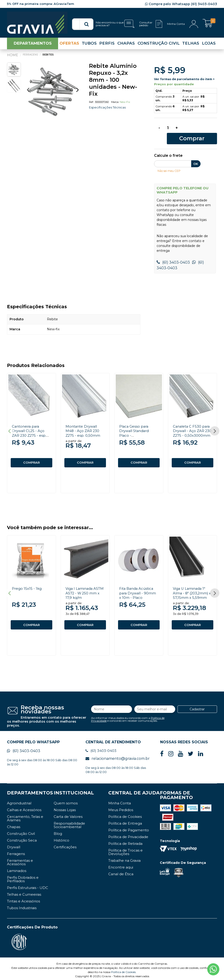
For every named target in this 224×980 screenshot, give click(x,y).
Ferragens (16, 851)
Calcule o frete (168, 149)
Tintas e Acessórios (23, 899)
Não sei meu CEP (170, 164)
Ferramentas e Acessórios (20, 860)
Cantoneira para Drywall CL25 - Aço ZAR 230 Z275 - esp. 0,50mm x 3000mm (30, 426)
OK (196, 157)
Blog (58, 831)
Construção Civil (21, 831)
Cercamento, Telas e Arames (25, 816)
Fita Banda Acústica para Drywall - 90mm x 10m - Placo (139, 588)
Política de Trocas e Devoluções (125, 849)
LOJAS (209, 45)
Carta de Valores (68, 814)
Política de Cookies (125, 814)
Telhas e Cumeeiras (24, 892)
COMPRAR (32, 456)
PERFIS (107, 45)
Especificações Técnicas (108, 109)
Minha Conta (120, 801)
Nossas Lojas (65, 807)
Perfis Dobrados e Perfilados (23, 877)
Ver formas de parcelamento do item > (184, 81)
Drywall (14, 844)
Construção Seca (22, 838)
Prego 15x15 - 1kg (27, 584)
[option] (53, 94)
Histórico (61, 838)
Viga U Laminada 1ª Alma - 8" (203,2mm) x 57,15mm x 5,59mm (192, 588)
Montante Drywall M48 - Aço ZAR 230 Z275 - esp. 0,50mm (84, 424)
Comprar (201, 131)
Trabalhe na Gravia (124, 858)
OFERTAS (69, 45)
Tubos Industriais (22, 905)
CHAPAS (126, 45)
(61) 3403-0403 (173, 255)
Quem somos (66, 801)
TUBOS (89, 45)
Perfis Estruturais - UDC (28, 885)
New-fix (125, 104)
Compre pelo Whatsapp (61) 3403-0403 (181, 4)
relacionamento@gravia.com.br (118, 756)
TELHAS (191, 45)
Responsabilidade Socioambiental (69, 823)
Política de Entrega (125, 821)
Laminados (17, 868)
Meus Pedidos (121, 807)
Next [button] (77, 91)
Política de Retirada (125, 841)
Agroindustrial (19, 801)
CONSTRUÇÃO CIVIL (159, 45)
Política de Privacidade (128, 834)
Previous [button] (28, 91)
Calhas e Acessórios (24, 807)
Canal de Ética (121, 871)
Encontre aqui (121, 865)
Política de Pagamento (129, 828)
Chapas (14, 824)
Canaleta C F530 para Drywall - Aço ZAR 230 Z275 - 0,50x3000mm (193, 426)
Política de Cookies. (124, 969)
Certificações (65, 844)
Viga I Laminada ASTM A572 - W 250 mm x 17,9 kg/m (84, 588)
